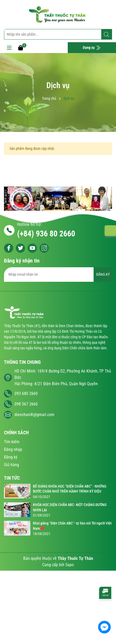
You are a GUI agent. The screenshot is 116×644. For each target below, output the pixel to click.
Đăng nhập (13, 449)
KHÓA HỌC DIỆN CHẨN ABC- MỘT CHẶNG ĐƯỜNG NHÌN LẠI (70, 507)
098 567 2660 (26, 404)
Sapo (70, 565)
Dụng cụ (92, 48)
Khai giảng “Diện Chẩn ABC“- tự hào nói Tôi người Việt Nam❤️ (72, 526)
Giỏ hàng (11, 465)
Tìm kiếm (12, 442)
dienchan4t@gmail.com (34, 415)
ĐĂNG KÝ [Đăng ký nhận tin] (103, 274)
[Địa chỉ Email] (58, 275)
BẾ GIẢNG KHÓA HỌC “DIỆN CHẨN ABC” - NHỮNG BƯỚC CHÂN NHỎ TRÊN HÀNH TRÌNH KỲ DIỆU (70, 489)
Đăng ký (11, 457)
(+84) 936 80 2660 (46, 234)
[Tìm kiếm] (107, 35)
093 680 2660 (26, 393)
